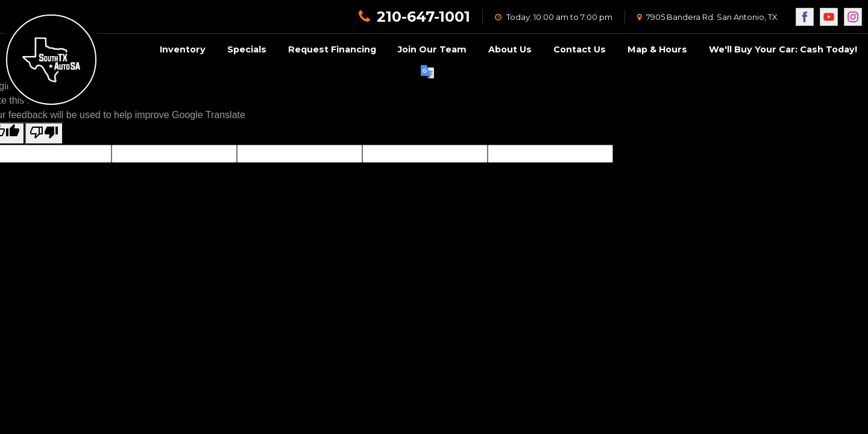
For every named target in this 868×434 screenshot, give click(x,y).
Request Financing (332, 49)
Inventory (183, 49)
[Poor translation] (44, 134)
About (510, 49)
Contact (580, 49)
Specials (247, 49)
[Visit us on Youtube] (829, 17)
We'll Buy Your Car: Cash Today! (783, 49)
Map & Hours (657, 49)
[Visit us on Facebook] (805, 17)
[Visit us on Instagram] (853, 17)
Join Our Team (432, 49)
